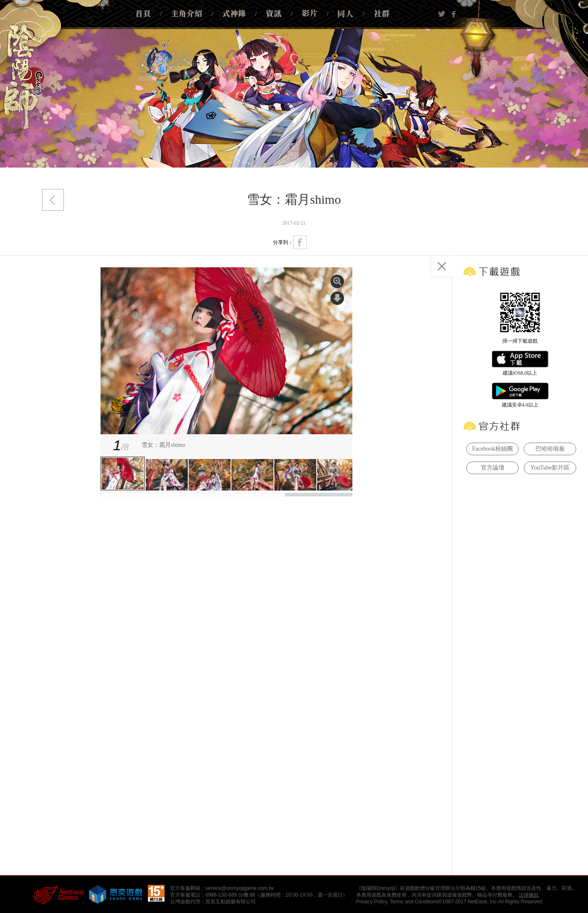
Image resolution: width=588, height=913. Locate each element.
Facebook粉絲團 (492, 449)
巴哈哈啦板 (550, 449)
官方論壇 (493, 468)
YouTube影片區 (550, 468)
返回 (53, 200)
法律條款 (529, 895)
